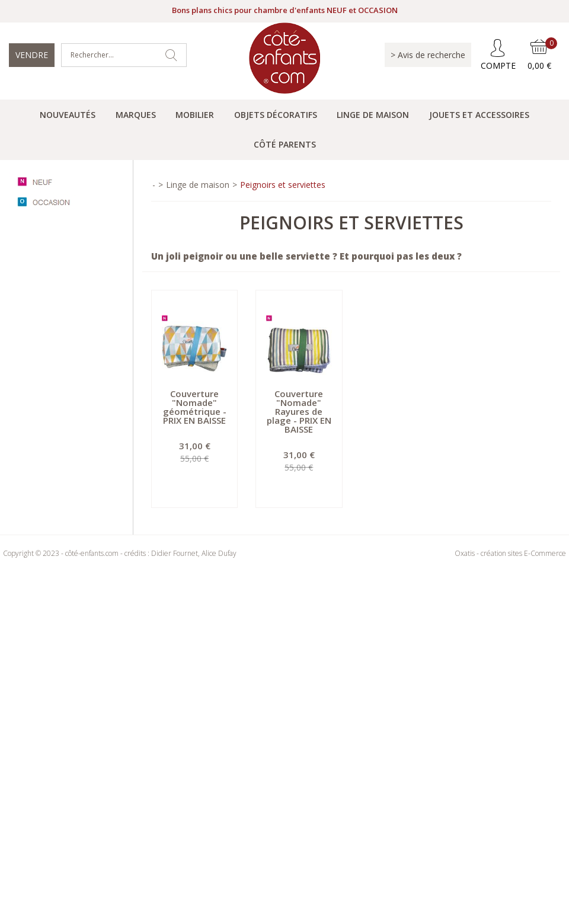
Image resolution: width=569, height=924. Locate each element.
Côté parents (285, 144)
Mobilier (195, 115)
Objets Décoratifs (276, 115)
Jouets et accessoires (479, 115)
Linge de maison (373, 115)
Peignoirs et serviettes (283, 185)
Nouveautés (68, 115)
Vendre (32, 55)
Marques (136, 115)
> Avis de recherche (428, 55)
